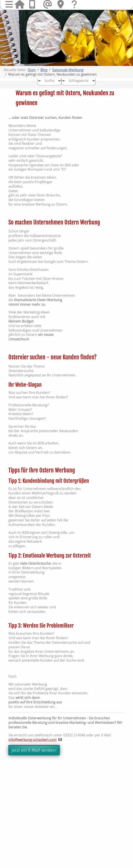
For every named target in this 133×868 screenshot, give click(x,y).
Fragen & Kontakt (76, 9)
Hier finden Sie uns (62, 4)
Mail (48, 4)
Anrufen (34, 4)
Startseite (20, 4)
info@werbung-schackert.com (33, 740)
